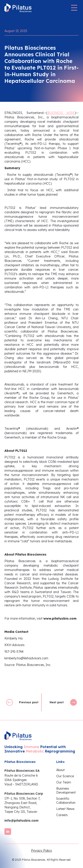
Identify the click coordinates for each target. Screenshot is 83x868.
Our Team (64, 782)
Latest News (65, 809)
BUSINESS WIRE (61, 113)
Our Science (65, 776)
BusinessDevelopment (66, 790)
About (60, 770)
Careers (62, 815)
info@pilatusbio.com (21, 821)
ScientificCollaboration (66, 801)
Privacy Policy (41, 851)
